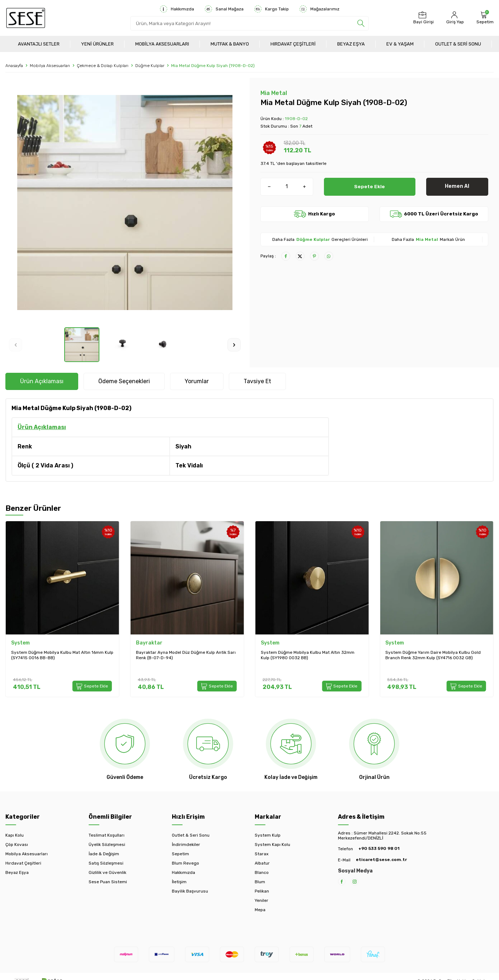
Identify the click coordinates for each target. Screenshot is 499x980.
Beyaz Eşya (351, 44)
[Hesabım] (454, 18)
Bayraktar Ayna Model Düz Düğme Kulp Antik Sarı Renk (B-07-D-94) (186, 655)
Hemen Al (457, 186)
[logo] (26, 18)
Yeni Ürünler (97, 44)
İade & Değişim (104, 854)
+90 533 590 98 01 (379, 848)
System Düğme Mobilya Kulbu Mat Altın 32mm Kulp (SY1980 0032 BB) (308, 655)
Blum (260, 882)
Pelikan (262, 891)
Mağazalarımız (319, 9)
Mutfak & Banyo (230, 44)
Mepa (260, 910)
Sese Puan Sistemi (108, 882)
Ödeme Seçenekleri (124, 381)
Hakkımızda (177, 9)
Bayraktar (149, 643)
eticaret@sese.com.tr (381, 860)
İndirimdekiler (186, 845)
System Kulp (268, 835)
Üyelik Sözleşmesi (107, 845)
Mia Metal (274, 93)
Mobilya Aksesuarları (162, 44)
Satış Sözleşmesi (106, 863)
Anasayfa (14, 66)
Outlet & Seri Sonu (458, 44)
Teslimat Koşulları (107, 835)
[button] (16, 345)
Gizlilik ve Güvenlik (107, 872)
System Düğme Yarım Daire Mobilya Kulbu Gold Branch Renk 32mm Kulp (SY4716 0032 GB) (433, 655)
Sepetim (180, 854)
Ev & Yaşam (400, 44)
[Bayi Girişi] (423, 18)
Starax (262, 854)
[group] (125, 203)
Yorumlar (197, 381)
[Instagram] (355, 882)
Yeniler (262, 900)
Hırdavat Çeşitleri (293, 44)
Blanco (262, 872)
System (20, 643)
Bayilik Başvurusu (190, 891)
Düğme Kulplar (150, 66)
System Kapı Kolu (272, 845)
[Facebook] (342, 882)
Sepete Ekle (370, 186)
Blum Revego (185, 863)
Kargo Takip (272, 9)
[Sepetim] (484, 18)
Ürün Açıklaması (42, 381)
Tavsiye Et (257, 381)
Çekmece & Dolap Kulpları (103, 66)
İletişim (179, 882)
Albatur (262, 863)
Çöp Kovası (17, 845)
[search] (361, 23)
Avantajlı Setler (39, 44)
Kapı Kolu (15, 835)
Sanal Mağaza (224, 9)
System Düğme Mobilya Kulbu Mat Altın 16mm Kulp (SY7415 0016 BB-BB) (62, 655)
